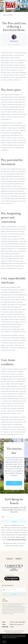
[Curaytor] (12, 580)
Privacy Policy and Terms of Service (16, 540)
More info (18, 638)
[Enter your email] (15, 517)
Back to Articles (8, 15)
